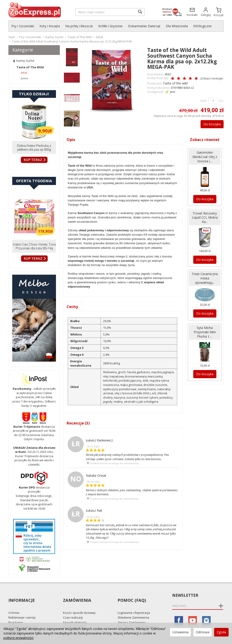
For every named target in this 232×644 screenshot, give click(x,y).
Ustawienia (180, 632)
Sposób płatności (75, 614)
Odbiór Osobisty (74, 619)
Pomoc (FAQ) (131, 596)
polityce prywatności (18, 638)
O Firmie (14, 604)
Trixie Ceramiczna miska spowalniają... (205, 280)
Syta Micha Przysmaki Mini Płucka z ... (205, 332)
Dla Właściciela (177, 26)
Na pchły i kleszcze (79, 26)
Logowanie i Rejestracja (134, 604)
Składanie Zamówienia (133, 609)
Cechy (73, 306)
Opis (71, 139)
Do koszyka (210, 123)
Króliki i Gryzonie (110, 26)
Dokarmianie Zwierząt (144, 26)
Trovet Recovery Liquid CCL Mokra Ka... (205, 221)
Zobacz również (205, 142)
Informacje (21, 596)
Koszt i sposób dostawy (79, 604)
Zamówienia (76, 596)
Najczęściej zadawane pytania (138, 619)
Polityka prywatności (22, 619)
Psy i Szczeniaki (23, 26)
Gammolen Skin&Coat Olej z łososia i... (205, 162)
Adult (24, 73)
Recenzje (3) (79, 423)
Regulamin (16, 614)
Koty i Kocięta (50, 26)
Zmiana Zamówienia (132, 614)
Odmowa (203, 632)
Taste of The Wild (30, 67)
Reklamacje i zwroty (22, 609)
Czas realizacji (73, 609)
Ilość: (204, 100)
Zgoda (221, 632)
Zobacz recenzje (202, 78)
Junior (25, 78)
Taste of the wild (174, 83)
